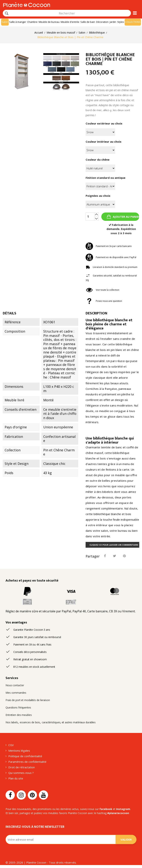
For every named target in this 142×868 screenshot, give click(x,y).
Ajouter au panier (126, 217)
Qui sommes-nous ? (21, 773)
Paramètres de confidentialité (27, 762)
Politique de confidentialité (25, 756)
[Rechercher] (7, 13)
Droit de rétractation (22, 767)
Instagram (123, 809)
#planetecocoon (118, 813)
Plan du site (16, 778)
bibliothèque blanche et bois (109, 322)
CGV (11, 745)
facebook (106, 809)
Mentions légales (19, 751)
